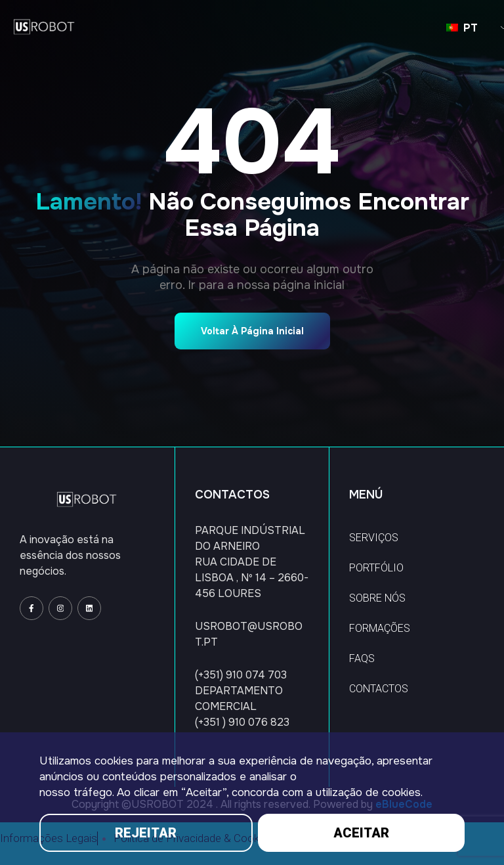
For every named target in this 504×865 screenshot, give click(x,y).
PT (462, 28)
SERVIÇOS (374, 538)
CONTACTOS (379, 689)
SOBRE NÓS (377, 598)
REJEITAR (146, 833)
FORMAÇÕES (380, 628)
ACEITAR (361, 833)
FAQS (362, 658)
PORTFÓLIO (376, 568)
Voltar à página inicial (252, 331)
